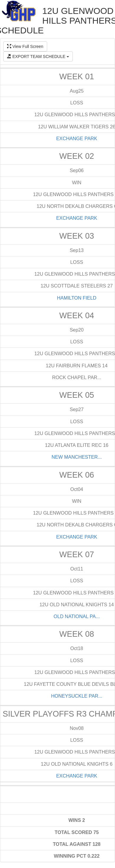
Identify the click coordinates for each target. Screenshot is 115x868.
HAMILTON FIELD (77, 298)
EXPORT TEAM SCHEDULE (38, 56)
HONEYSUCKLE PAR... (77, 696)
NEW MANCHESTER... (77, 457)
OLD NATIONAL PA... (77, 616)
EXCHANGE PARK (77, 138)
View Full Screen (25, 46)
